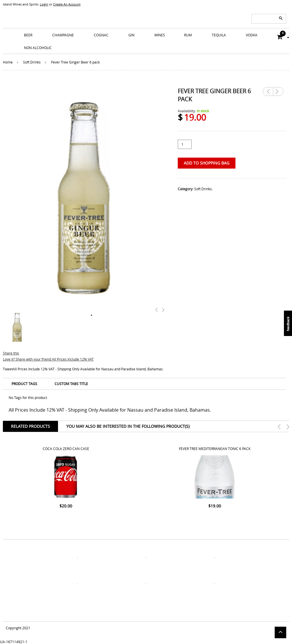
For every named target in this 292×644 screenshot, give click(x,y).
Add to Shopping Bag (207, 163)
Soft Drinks (32, 62)
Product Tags (24, 384)
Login (44, 4)
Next (278, 89)
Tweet (8, 369)
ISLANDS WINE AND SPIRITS (146, 14)
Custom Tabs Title (71, 384)
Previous (268, 92)
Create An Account (67, 4)
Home (8, 62)
